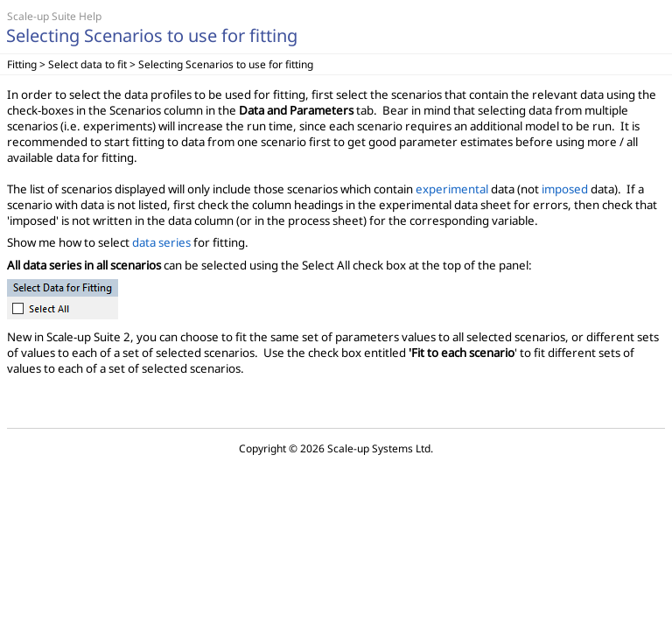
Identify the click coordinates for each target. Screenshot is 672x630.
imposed (565, 189)
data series (161, 242)
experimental (452, 189)
